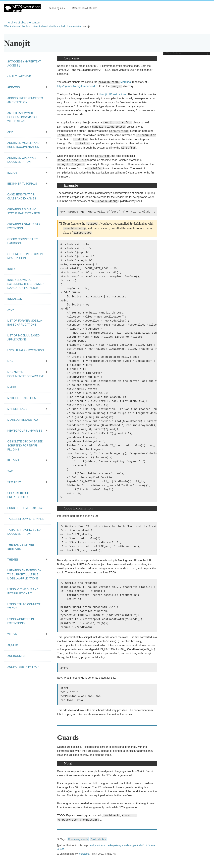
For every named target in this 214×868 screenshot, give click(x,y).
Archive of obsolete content (24, 23)
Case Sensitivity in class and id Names (22, 197)
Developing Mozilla (78, 839)
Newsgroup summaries (27, 431)
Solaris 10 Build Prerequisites (19, 495)
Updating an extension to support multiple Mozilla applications (24, 575)
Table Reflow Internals (25, 519)
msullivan (127, 845)
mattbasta (100, 845)
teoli (92, 845)
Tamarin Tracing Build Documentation (24, 532)
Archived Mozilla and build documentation (61, 26)
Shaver (152, 845)
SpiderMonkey (98, 839)
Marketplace (27, 409)
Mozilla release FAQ (23, 420)
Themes (27, 560)
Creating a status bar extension (24, 226)
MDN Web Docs (22, 8)
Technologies (56, 8)
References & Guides (86, 8)
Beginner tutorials (27, 184)
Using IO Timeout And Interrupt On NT (23, 591)
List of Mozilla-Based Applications (23, 338)
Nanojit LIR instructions (112, 94)
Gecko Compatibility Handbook (23, 241)
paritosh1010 (140, 845)
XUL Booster (17, 656)
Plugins (27, 460)
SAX (10, 471)
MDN (7, 26)
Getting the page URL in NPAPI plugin (25, 256)
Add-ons (27, 87)
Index (11, 269)
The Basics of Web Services (21, 547)
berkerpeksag (114, 845)
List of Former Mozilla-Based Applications (25, 323)
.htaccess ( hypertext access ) (24, 64)
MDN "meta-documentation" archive (27, 374)
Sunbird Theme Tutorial (25, 508)
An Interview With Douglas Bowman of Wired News (23, 117)
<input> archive (19, 76)
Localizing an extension (26, 350)
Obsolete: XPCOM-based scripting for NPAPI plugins (25, 446)
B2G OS (27, 173)
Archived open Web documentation (27, 160)
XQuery (13, 645)
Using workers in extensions (21, 621)
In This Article (186, 54)
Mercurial (126, 82)
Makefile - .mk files (22, 398)
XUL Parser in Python (23, 667)
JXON (11, 310)
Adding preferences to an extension (25, 100)
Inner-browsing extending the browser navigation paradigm (25, 284)
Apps (27, 132)
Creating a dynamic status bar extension (24, 211)
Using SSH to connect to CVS (24, 606)
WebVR (27, 634)
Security (27, 482)
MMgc (12, 387)
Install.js (15, 299)
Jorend (61, 849)
